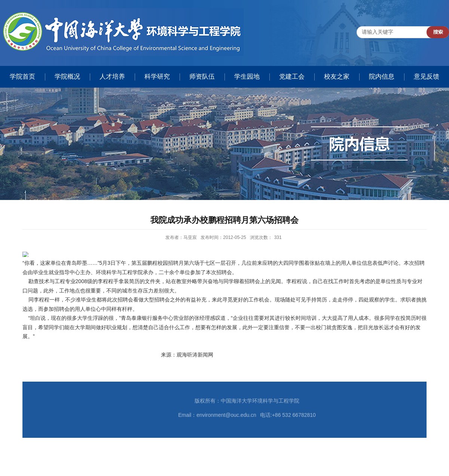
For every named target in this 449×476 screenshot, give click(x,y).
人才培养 (112, 77)
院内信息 (382, 77)
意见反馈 (427, 77)
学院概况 (67, 77)
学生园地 (247, 77)
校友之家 (337, 77)
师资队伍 (202, 77)
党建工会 (292, 77)
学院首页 (22, 77)
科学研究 (157, 77)
